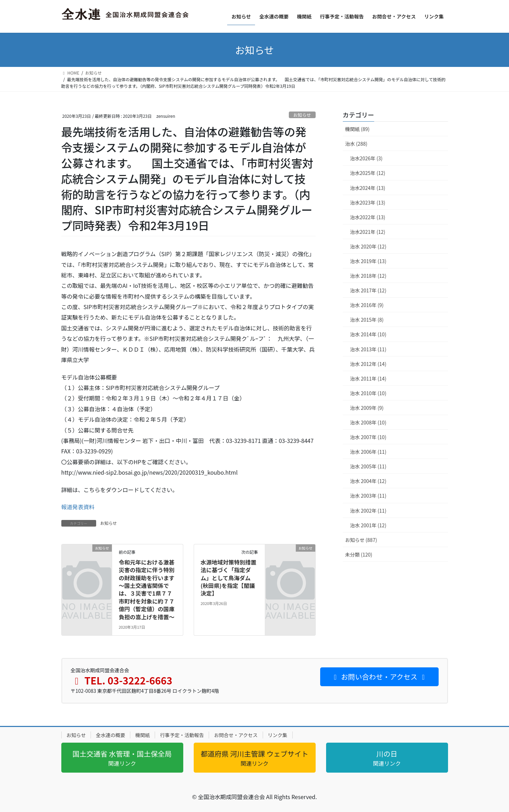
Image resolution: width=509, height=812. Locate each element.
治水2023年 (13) (368, 202)
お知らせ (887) (361, 540)
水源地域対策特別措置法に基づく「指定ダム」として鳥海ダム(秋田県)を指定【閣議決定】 (229, 578)
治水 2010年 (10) (368, 393)
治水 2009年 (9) (367, 408)
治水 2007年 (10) (368, 437)
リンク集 (278, 735)
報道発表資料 (78, 507)
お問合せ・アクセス (236, 735)
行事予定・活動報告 (182, 735)
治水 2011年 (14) (368, 378)
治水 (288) (356, 144)
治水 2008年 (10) (368, 422)
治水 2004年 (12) (368, 481)
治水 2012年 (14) (368, 364)
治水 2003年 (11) (368, 496)
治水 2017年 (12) (368, 290)
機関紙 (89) (357, 129)
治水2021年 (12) (368, 232)
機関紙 (142, 735)
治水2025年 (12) (368, 173)
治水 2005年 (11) (368, 466)
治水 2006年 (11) (368, 452)
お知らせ (302, 115)
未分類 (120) (359, 554)
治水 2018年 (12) (368, 276)
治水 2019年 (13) (368, 261)
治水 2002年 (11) (368, 511)
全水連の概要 (110, 735)
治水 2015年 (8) (367, 320)
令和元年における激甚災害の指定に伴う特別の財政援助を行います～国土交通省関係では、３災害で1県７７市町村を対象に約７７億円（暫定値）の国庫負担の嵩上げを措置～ (147, 589)
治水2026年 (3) (366, 158)
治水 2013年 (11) (368, 349)
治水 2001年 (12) (368, 525)
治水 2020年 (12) (368, 246)
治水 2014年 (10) (368, 334)
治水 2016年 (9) (367, 305)
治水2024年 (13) (368, 188)
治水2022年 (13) (368, 217)
